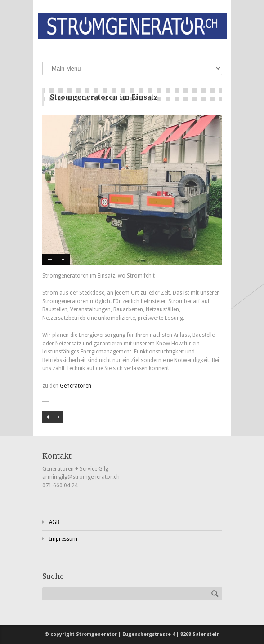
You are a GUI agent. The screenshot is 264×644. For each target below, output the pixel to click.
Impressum (63, 539)
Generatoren (76, 386)
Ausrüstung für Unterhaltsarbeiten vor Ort (47, 417)
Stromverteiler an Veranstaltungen (58, 417)
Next (63, 260)
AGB (54, 522)
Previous (49, 260)
